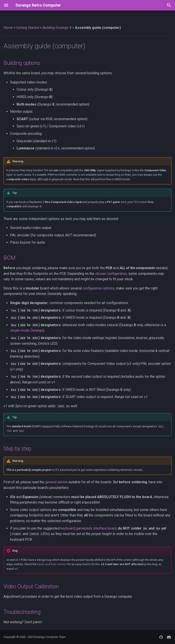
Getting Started (28, 28)
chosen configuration (111, 274)
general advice (56, 482)
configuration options (99, 288)
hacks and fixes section (52, 564)
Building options (22, 63)
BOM (9, 258)
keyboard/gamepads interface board (88, 528)
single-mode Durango (27, 330)
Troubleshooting (22, 612)
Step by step (17, 449)
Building (57, 28)
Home (8, 28)
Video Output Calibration (31, 586)
